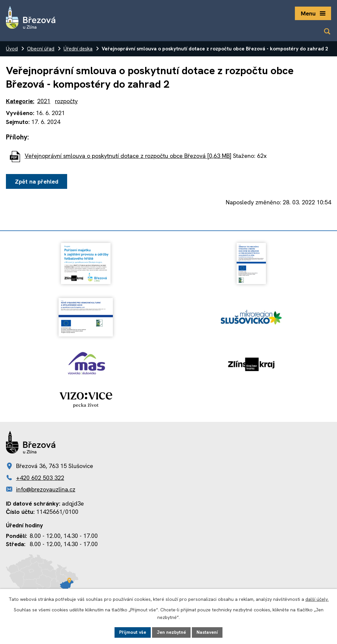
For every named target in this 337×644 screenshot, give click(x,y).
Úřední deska (78, 49)
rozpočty (66, 101)
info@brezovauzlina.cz (46, 489)
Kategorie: (20, 101)
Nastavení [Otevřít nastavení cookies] (207, 632)
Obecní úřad (41, 49)
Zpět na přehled (37, 181)
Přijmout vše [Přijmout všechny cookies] (133, 632)
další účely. (317, 599)
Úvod (12, 49)
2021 (44, 101)
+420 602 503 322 (40, 478)
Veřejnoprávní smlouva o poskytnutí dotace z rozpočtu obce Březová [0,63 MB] (128, 156)
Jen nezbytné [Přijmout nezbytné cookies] (171, 632)
